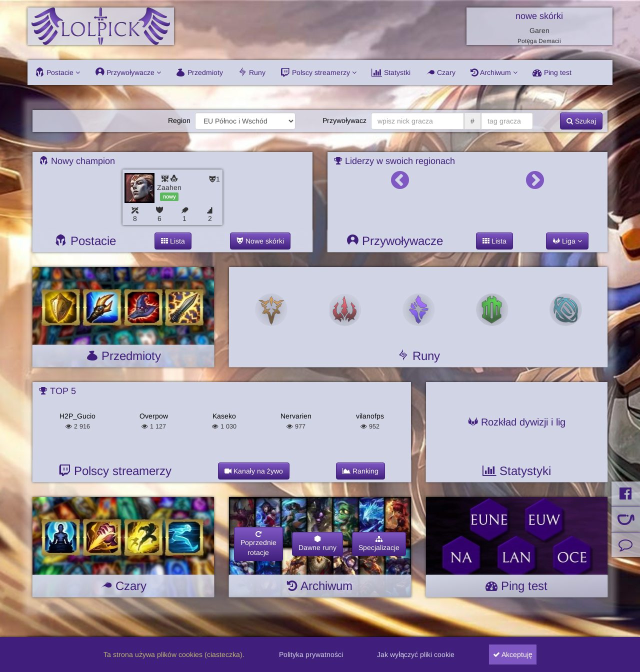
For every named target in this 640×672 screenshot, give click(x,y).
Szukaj (581, 121)
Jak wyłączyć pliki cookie (416, 654)
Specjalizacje (379, 543)
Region (179, 120)
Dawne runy (317, 543)
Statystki (391, 72)
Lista (173, 241)
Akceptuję (513, 654)
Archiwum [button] (494, 72)
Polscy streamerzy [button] (318, 72)
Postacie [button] (57, 72)
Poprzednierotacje (258, 543)
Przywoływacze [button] (128, 72)
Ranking (360, 471)
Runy (252, 72)
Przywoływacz (344, 120)
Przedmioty (199, 72)
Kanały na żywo (254, 471)
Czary (440, 72)
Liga (567, 241)
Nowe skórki (260, 241)
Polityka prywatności (311, 654)
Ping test (552, 72)
